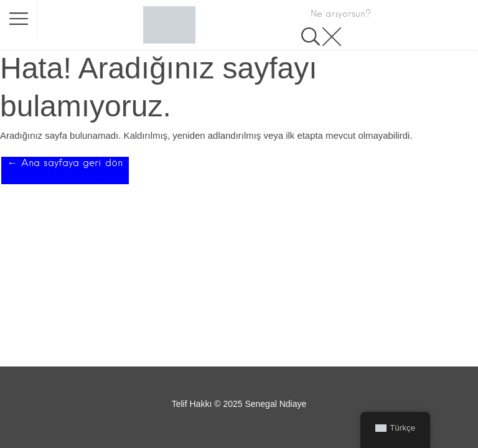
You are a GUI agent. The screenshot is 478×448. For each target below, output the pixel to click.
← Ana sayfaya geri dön (65, 163)
